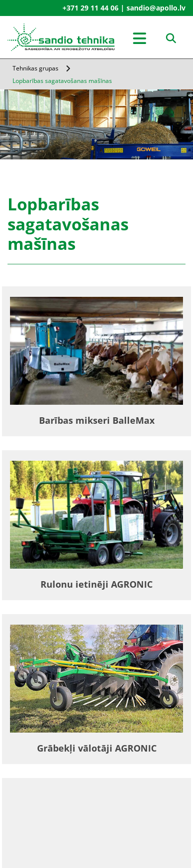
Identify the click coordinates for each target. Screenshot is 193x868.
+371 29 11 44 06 (90, 8)
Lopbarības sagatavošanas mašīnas (62, 81)
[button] (139, 39)
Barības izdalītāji (97, 804)
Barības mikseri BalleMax (97, 420)
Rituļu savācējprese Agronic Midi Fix (97, 860)
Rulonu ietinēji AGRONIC (96, 584)
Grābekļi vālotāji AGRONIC (97, 748)
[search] (171, 38)
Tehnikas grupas (35, 68)
